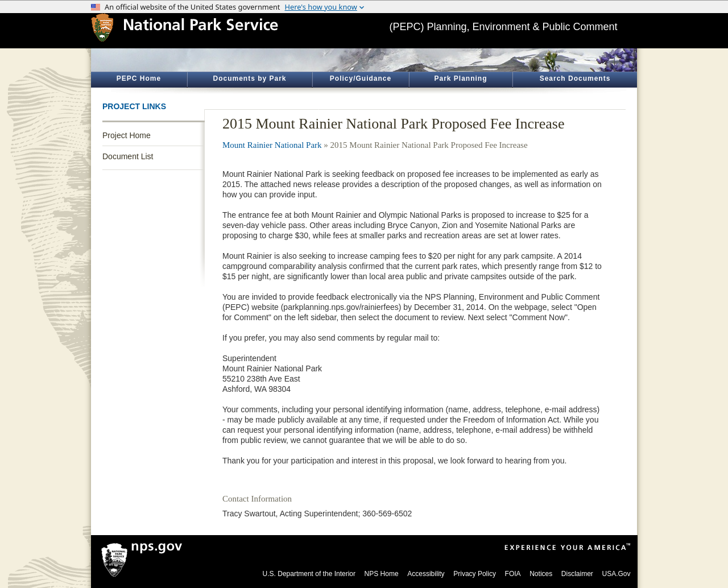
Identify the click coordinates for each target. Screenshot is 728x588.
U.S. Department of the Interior (309, 574)
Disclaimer (577, 574)
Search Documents (575, 78)
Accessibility (426, 574)
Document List (128, 156)
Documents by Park (249, 78)
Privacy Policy (475, 574)
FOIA (513, 574)
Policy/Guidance (361, 78)
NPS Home (382, 574)
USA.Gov (616, 574)
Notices (541, 574)
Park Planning (460, 78)
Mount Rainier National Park (272, 145)
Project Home (127, 135)
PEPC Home (139, 78)
